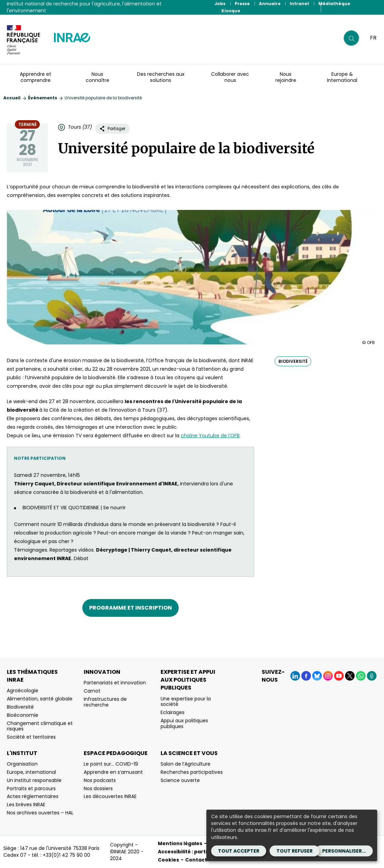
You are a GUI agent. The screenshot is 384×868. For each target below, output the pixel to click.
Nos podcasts (100, 780)
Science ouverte (180, 780)
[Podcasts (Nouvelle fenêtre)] (372, 676)
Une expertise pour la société (186, 702)
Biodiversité (20, 707)
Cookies (168, 860)
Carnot (92, 691)
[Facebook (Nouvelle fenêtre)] (306, 676)
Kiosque (231, 11)
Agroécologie (23, 691)
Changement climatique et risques (40, 726)
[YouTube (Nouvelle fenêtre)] (339, 676)
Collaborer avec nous (230, 77)
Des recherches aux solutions (161, 77)
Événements (43, 98)
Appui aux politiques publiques (184, 723)
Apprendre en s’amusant (113, 772)
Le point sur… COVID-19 (111, 764)
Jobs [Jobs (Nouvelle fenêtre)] (220, 4)
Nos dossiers (98, 788)
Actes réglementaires (33, 796)
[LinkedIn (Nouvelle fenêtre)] (295, 676)
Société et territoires (31, 737)
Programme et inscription (131, 608)
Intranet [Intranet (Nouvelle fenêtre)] (299, 4)
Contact (196, 860)
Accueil (12, 98)
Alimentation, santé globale (40, 699)
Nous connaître (98, 77)
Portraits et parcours (31, 788)
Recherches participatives (192, 772)
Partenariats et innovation (115, 683)
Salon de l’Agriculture (186, 764)
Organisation (22, 764)
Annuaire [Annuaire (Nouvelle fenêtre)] (270, 4)
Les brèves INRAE (26, 805)
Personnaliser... (344, 851)
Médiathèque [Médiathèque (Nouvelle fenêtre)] (334, 4)
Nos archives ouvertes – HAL (40, 813)
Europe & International (342, 77)
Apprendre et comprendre (36, 77)
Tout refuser (294, 851)
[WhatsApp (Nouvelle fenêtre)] (361, 676)
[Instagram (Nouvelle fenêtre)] (328, 676)
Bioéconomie (23, 715)
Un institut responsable (34, 780)
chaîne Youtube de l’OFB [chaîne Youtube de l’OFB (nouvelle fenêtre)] (210, 436)
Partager (112, 129)
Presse (242, 4)
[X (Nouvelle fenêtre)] (350, 676)
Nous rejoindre (286, 77)
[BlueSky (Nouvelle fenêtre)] (317, 676)
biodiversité (293, 361)
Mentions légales (180, 843)
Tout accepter (239, 851)
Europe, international (31, 772)
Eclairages (173, 712)
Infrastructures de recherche (105, 702)
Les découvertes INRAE (110, 796)
